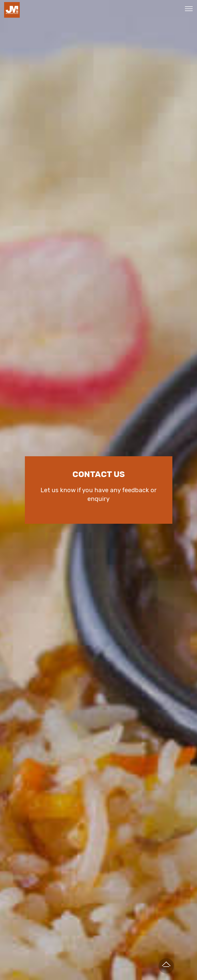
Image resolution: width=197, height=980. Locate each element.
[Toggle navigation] (189, 8)
